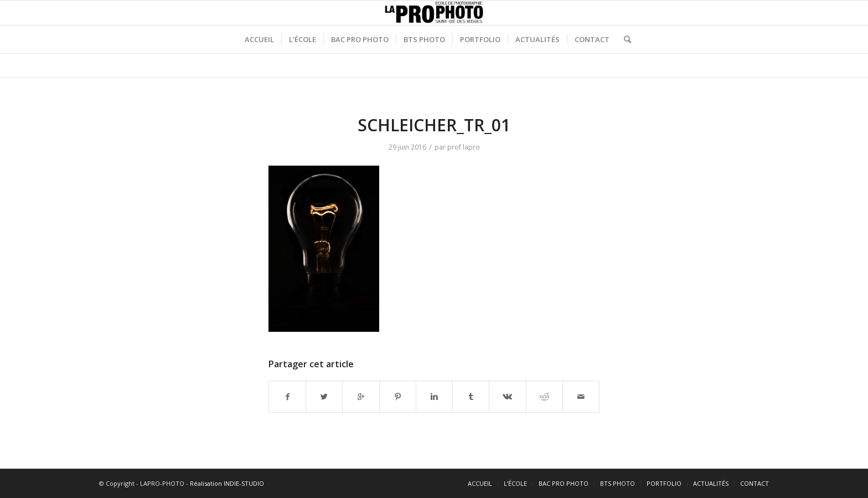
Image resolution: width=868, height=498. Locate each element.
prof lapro (464, 147)
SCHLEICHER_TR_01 (434, 125)
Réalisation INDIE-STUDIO (227, 483)
